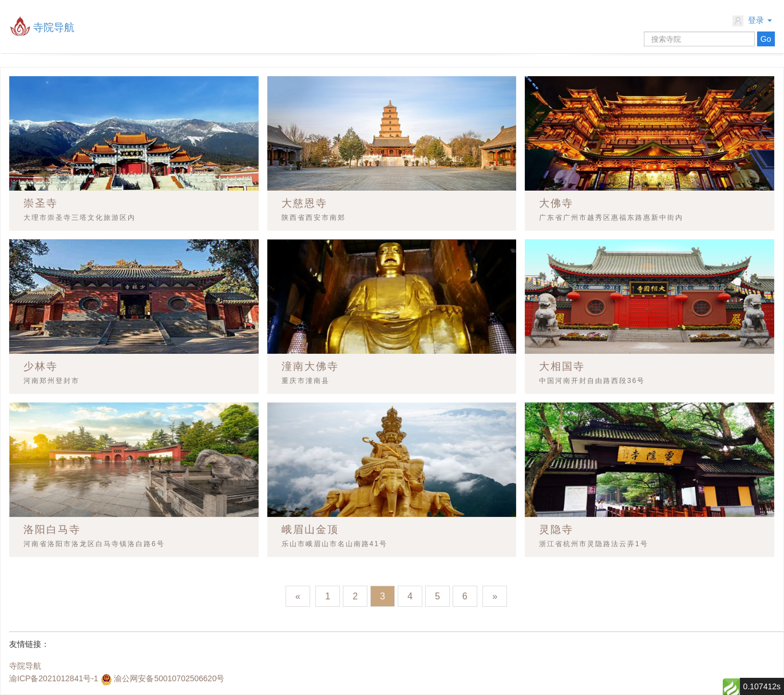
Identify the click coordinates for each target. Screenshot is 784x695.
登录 (752, 21)
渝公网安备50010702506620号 (169, 678)
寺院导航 (54, 27)
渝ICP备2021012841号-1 (54, 678)
